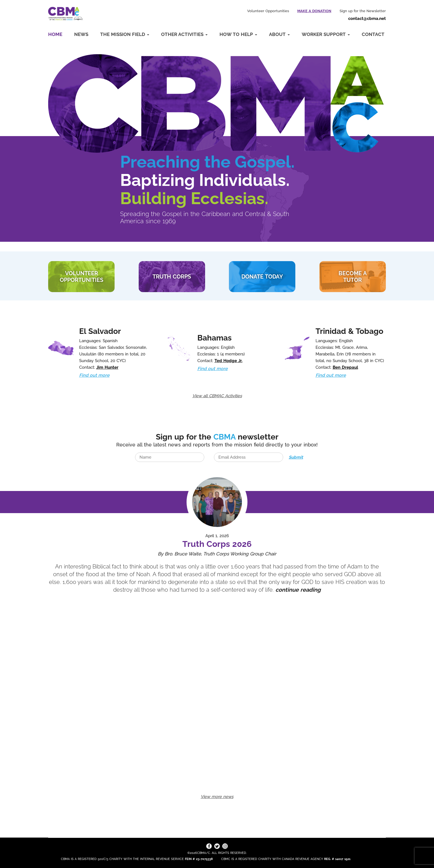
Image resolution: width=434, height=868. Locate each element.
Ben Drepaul (345, 367)
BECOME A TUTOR (353, 277)
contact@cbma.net (367, 19)
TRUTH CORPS (172, 277)
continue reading (298, 590)
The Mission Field (125, 34)
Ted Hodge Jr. (228, 361)
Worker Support (326, 34)
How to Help (238, 34)
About (279, 34)
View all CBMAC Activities (217, 396)
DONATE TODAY (262, 277)
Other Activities (184, 34)
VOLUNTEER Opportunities (82, 277)
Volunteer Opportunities (268, 11)
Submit (296, 457)
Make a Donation (314, 11)
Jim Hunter (107, 367)
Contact (373, 34)
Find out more (94, 375)
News (81, 34)
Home (55, 34)
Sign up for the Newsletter (363, 11)
